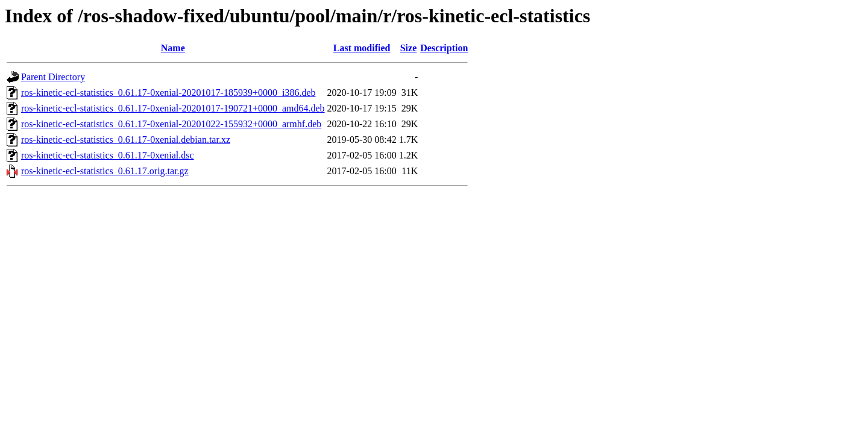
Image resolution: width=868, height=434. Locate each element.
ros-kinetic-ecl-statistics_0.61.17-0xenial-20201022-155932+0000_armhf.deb (171, 124)
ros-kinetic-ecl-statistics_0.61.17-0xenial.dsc (108, 155)
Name (173, 48)
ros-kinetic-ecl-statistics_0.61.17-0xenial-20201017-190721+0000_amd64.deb (173, 108)
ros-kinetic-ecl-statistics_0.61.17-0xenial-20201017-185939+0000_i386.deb (168, 93)
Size (409, 48)
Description (444, 48)
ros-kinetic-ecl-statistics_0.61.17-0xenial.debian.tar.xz (126, 140)
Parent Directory (53, 77)
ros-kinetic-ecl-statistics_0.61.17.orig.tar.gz (105, 171)
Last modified (362, 48)
